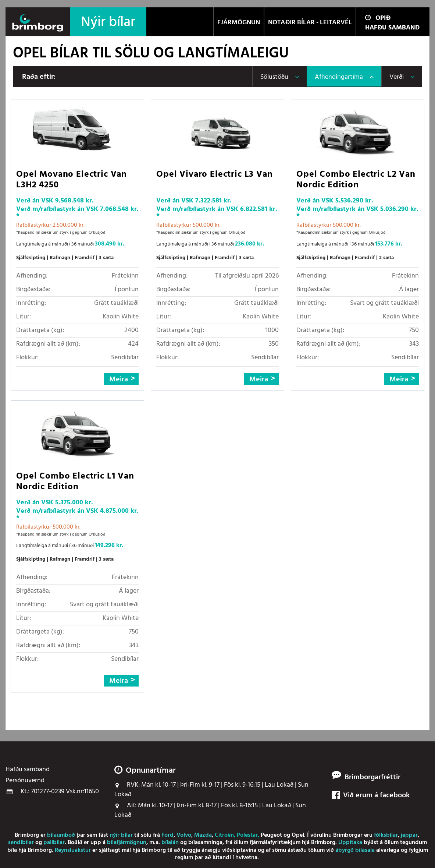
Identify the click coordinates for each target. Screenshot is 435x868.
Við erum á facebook (371, 796)
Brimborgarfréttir (372, 778)
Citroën (224, 835)
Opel (298, 835)
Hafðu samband (392, 28)
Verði (397, 77)
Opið (378, 18)
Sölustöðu (274, 77)
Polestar (247, 835)
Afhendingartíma (339, 77)
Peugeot (271, 835)
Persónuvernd (25, 781)
